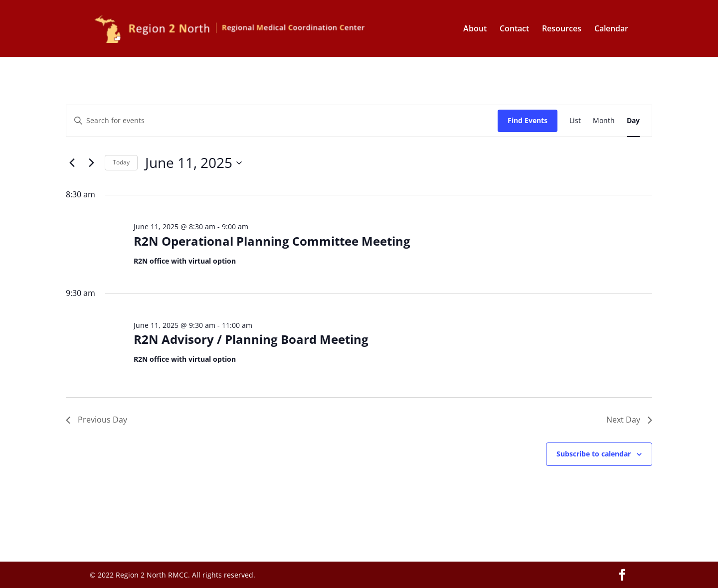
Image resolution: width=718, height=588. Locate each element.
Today (121, 162)
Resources (562, 29)
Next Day (629, 420)
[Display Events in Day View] (633, 121)
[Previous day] (72, 163)
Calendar (611, 29)
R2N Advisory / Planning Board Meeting (251, 339)
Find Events (528, 120)
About (475, 29)
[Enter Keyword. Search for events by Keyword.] (282, 121)
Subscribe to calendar (594, 454)
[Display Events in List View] (575, 121)
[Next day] (91, 163)
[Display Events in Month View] (604, 121)
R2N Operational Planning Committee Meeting (272, 241)
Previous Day (96, 420)
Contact (514, 29)
